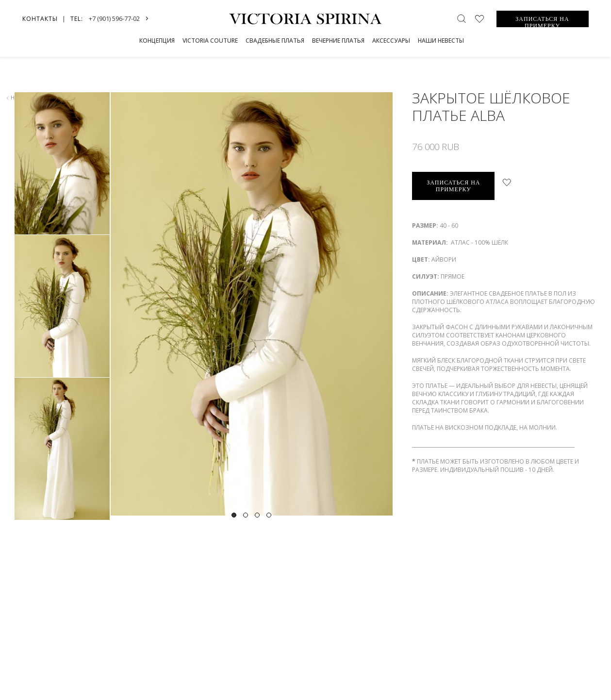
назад (17, 97)
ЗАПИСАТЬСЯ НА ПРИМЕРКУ (542, 21)
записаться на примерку (453, 186)
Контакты (40, 19)
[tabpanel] (251, 304)
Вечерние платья (338, 41)
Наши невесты (441, 41)
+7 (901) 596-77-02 (114, 18)
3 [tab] (257, 515)
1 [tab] (234, 515)
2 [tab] (246, 515)
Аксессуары (391, 41)
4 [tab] (269, 515)
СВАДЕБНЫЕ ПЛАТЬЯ (275, 41)
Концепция (157, 41)
